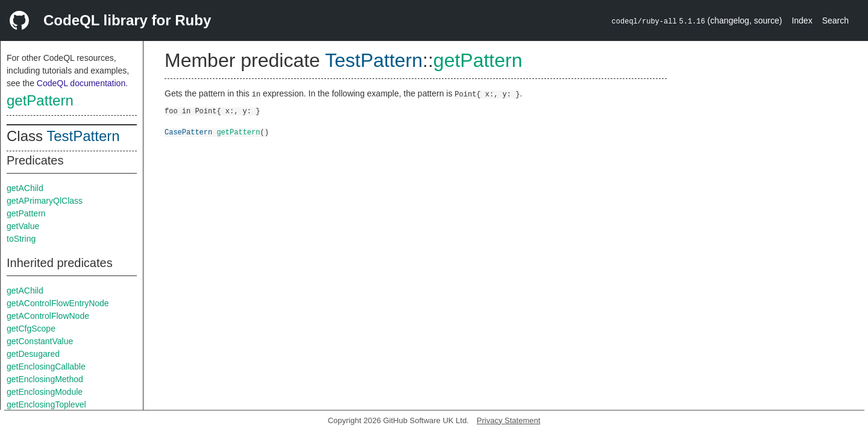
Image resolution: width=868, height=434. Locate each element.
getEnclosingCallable (46, 366)
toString (21, 239)
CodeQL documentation (81, 83)
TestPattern (83, 136)
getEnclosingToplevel (46, 404)
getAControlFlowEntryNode (58, 303)
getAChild (25, 188)
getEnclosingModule (45, 392)
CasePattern (188, 132)
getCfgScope (31, 329)
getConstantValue (40, 341)
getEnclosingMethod (45, 379)
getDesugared (33, 354)
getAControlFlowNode (48, 316)
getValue (23, 226)
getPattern (40, 100)
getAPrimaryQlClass (45, 201)
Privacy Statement (509, 420)
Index (802, 20)
